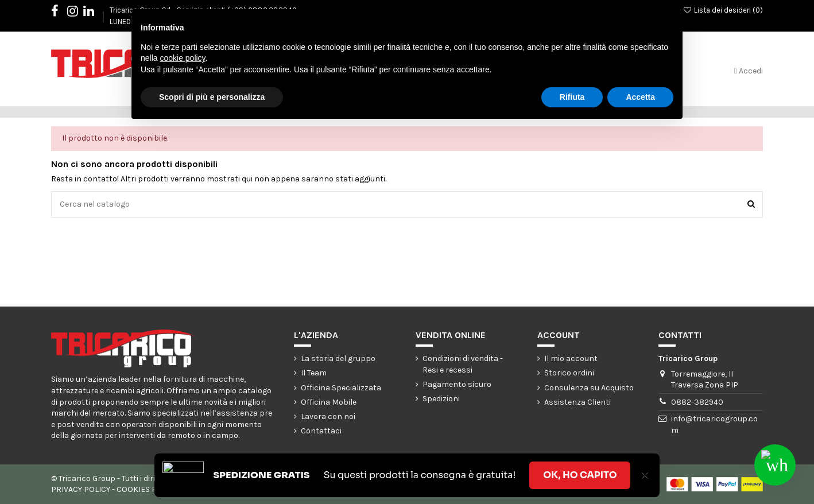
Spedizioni (441, 399)
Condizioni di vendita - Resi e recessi (463, 364)
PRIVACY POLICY (81, 489)
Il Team (314, 373)
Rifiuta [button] (572, 97)
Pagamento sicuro (457, 384)
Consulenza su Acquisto (589, 388)
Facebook (61, 13)
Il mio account (571, 358)
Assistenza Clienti (577, 402)
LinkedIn (94, 13)
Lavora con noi (328, 416)
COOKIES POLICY (147, 489)
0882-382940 (697, 402)
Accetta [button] (640, 97)
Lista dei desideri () (723, 10)
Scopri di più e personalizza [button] (212, 97)
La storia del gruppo (338, 358)
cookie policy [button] (182, 58)
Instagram (78, 13)
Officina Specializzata (341, 388)
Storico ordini (569, 373)
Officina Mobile (329, 402)
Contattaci (321, 431)
